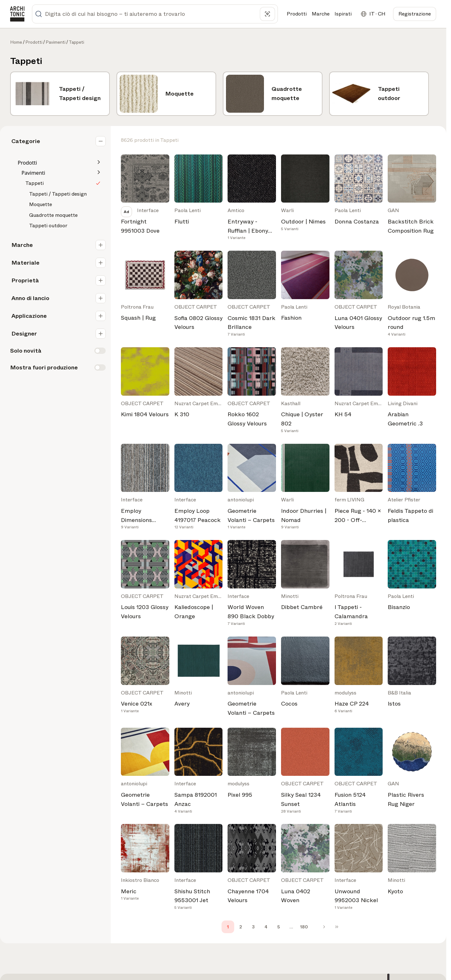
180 (304, 927)
